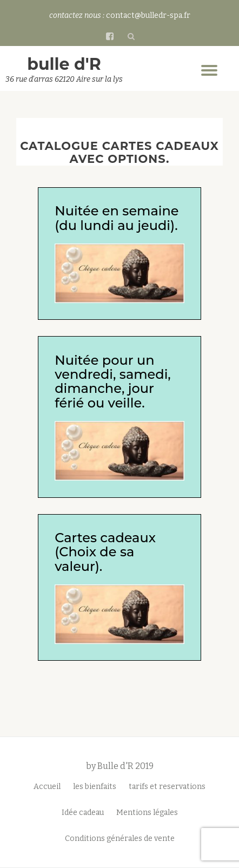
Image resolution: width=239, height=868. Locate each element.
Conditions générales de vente (120, 839)
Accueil (47, 787)
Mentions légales (147, 813)
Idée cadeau (83, 813)
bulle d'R (64, 64)
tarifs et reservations (167, 787)
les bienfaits (95, 787)
